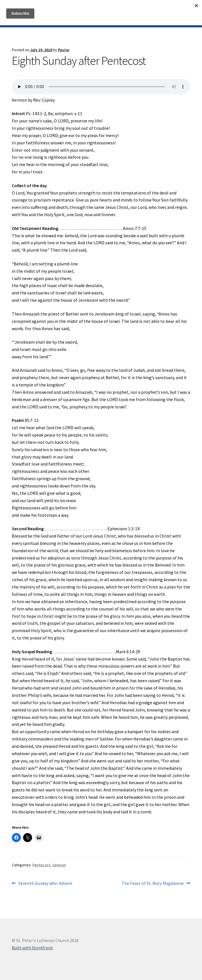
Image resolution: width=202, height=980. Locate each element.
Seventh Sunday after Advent (45, 883)
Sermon (59, 865)
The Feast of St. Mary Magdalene (153, 883)
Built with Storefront (32, 948)
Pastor (64, 50)
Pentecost (41, 865)
